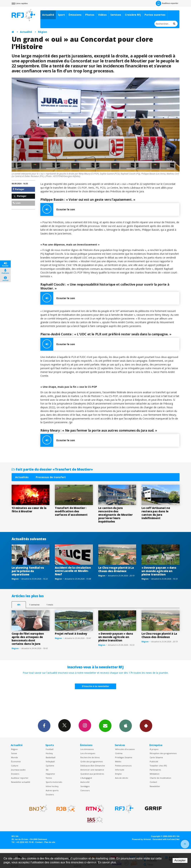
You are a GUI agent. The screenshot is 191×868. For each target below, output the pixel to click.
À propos (154, 749)
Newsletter (155, 786)
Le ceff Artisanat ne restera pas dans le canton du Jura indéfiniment (156, 513)
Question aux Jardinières (92, 774)
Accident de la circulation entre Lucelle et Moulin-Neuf (73, 571)
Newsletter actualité (21, 782)
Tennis (49, 778)
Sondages (85, 786)
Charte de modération (160, 778)
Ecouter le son (58, 209)
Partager (18, 189)
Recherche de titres (90, 757)
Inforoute (120, 770)
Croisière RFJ (133, 15)
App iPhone (126, 726)
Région (43, 32)
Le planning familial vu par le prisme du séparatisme (28, 571)
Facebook (44, 726)
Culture (15, 766)
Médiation (155, 774)
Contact (153, 782)
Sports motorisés (54, 782)
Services (116, 15)
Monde (14, 757)
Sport (61, 15)
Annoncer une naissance (92, 770)
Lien (17, 203)
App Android (146, 726)
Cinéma (119, 753)
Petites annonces (123, 766)
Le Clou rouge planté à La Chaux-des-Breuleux (116, 569)
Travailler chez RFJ (158, 766)
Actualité (48, 15)
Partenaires (155, 770)
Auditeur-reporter (167, 3)
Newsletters (105, 726)
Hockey (49, 753)
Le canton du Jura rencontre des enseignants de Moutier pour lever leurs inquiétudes (115, 515)
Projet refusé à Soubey (71, 634)
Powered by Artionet (141, 839)
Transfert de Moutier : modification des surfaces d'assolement (71, 511)
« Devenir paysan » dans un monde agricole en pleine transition (159, 571)
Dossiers (15, 774)
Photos (90, 15)
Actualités (22, 477)
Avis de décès (121, 778)
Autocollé (85, 782)
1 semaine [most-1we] (34, 605)
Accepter (180, 860)
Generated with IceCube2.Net (166, 839)
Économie (16, 761)
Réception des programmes (163, 753)
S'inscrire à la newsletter (96, 686)
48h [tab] (19, 605)
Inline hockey (52, 786)
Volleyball (50, 761)
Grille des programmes (92, 761)
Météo (118, 761)
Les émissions (87, 749)
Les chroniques (88, 753)
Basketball (51, 757)
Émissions (75, 15)
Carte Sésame (156, 757)
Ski (47, 770)
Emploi (118, 774)
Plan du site (50, 842)
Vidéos (102, 15)
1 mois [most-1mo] (50, 605)
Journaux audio (18, 770)
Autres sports (52, 790)
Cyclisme (50, 766)
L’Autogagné (86, 778)
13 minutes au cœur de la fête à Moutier (29, 510)
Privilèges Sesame (124, 757)
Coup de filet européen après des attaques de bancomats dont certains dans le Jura (28, 639)
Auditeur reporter (20, 778)
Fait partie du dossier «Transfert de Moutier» (52, 469)
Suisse (14, 753)
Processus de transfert (51, 477)
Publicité (154, 761)
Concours (85, 790)
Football (50, 749)
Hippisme (50, 774)
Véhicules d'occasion (125, 749)
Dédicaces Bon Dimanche (93, 766)
